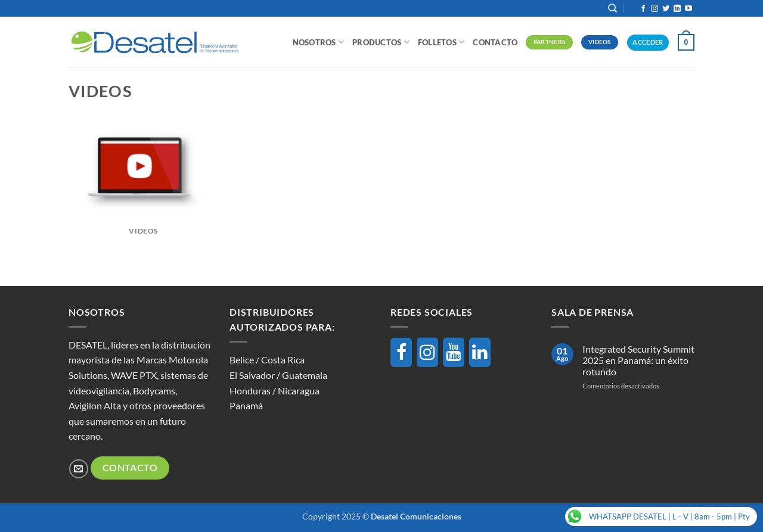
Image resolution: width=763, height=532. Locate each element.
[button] (686, 42)
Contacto (495, 42)
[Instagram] (427, 352)
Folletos (441, 42)
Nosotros (319, 42)
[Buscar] (612, 8)
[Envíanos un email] (78, 469)
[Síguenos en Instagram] (655, 9)
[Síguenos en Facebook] (643, 9)
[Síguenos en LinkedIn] (677, 9)
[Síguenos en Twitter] (666, 9)
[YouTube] (454, 352)
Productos (381, 42)
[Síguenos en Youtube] (688, 9)
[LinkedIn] (480, 352)
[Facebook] (401, 352)
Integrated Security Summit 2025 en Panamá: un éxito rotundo (638, 360)
